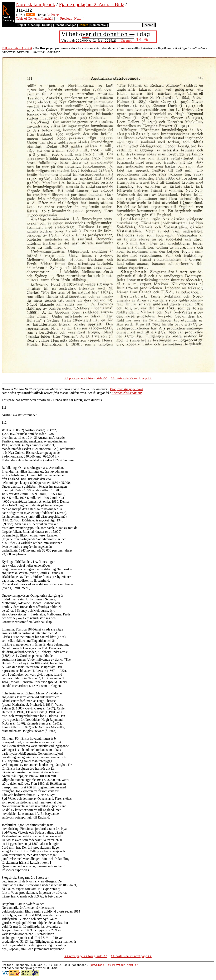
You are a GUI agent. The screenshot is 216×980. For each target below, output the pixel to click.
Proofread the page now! (126, 389)
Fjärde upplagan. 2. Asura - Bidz (92, 4)
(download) (98, 965)
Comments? (99, 25)
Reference (53, 15)
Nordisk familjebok (36, 4)
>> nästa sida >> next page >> (131, 378)
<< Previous (64, 18)
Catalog (47, 25)
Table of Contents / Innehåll (35, 18)
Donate (83, 25)
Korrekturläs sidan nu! (127, 393)
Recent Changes (65, 25)
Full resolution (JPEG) (17, 48)
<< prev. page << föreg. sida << (86, 378)
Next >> (80, 18)
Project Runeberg (28, 25)
